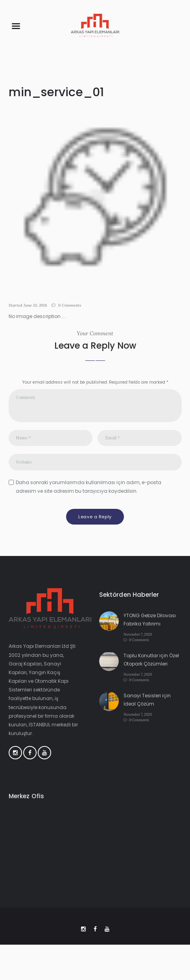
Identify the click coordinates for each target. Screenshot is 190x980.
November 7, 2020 (138, 634)
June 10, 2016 (35, 305)
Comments (70, 305)
